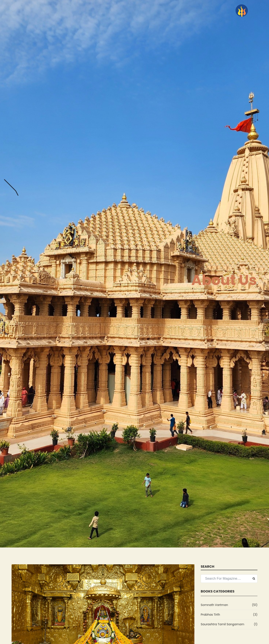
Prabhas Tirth (210, 615)
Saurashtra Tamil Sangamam (222, 624)
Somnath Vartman (214, 605)
